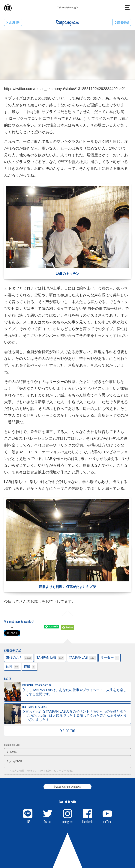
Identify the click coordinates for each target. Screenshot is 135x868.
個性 (12, 667)
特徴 (30, 667)
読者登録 (123, 22)
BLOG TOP (15, 22)
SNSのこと (19, 658)
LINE (28, 822)
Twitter (48, 822)
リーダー (110, 658)
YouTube (107, 822)
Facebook (87, 822)
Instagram (67, 822)
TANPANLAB (82, 658)
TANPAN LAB (50, 658)
